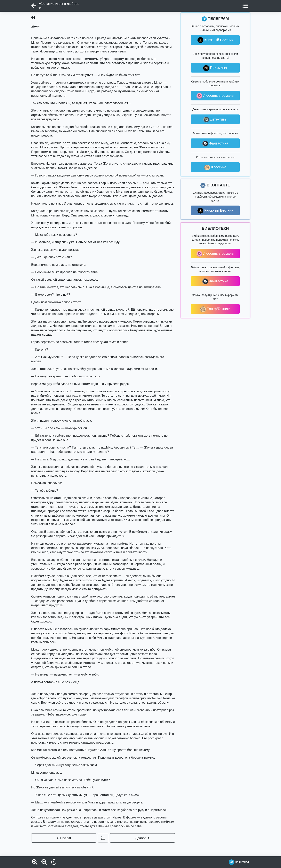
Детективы (215, 120)
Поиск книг (215, 68)
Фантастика (215, 144)
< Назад (64, 838)
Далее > (142, 838)
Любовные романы (215, 96)
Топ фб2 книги (215, 309)
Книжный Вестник (215, 40)
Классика (215, 168)
